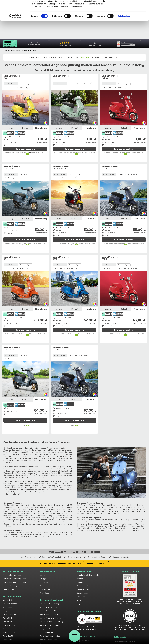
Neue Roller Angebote (12, 575)
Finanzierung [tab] (41, 128)
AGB (79, 600)
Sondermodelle (107, 57)
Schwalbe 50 (8, 636)
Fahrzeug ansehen (25, 149)
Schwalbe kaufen (47, 632)
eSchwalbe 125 (9, 640)
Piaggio (43, 579)
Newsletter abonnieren (86, 586)
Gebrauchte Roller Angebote (15, 579)
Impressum (82, 604)
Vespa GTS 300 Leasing (50, 604)
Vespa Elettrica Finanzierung (52, 622)
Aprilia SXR (7, 622)
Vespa (23, 51)
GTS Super (68, 57)
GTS (60, 57)
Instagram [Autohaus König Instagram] (83, 641)
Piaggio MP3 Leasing (49, 629)
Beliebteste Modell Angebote (53, 600)
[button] (143, 44)
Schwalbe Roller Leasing (50, 636)
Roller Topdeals (9, 589)
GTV (77, 57)
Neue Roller (14, 51)
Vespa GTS (7, 600)
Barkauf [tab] (25, 128)
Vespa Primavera (10, 604)
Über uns (81, 582)
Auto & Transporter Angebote (15, 582)
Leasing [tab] (10, 128)
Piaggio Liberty (9, 611)
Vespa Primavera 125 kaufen (51, 611)
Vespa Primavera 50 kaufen (51, 618)
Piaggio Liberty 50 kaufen (51, 625)
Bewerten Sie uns (84, 589)
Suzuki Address (9, 625)
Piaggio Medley (9, 614)
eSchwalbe (44, 582)
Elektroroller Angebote (12, 586)
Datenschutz (82, 597)
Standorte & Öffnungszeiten (88, 575)
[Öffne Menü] (74, 636)
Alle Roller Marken (48, 571)
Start (5, 51)
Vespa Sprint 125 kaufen (50, 614)
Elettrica (53, 57)
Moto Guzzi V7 (9, 629)
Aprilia (42, 586)
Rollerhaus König (84, 571)
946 (46, 57)
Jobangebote (82, 593)
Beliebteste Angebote (13, 571)
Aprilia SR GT (8, 618)
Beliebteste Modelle (12, 596)
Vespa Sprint (8, 607)
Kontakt (80, 579)
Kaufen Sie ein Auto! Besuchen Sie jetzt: (60, 564)
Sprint (118, 57)
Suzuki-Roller (45, 589)
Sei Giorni (95, 57)
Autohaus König (96, 564)
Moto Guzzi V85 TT (11, 632)
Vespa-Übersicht (35, 57)
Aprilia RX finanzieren (49, 640)
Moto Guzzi (45, 593)
